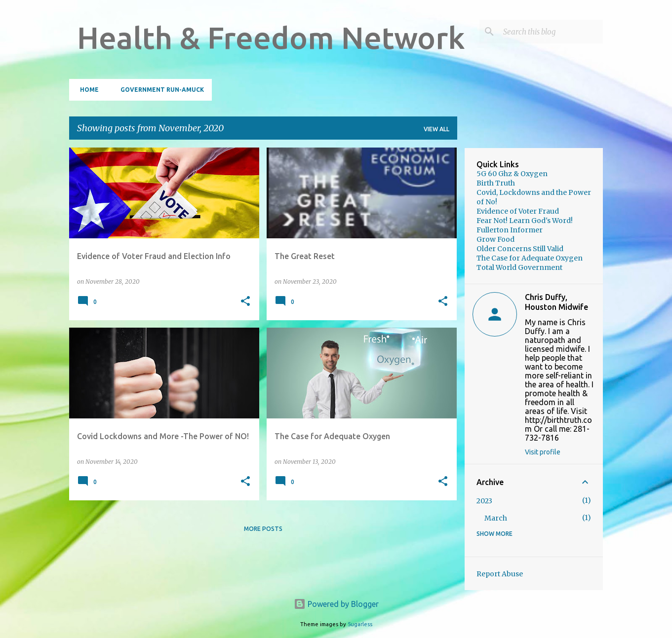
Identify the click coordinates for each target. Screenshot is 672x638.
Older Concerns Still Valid (520, 249)
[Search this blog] (551, 32)
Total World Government (519, 267)
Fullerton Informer (510, 230)
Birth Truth (496, 183)
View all (436, 129)
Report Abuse (500, 574)
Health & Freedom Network (271, 38)
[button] (245, 302)
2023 (484, 501)
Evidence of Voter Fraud (518, 211)
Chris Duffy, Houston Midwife (556, 302)
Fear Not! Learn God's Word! (525, 221)
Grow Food (495, 239)
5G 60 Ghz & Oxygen (512, 174)
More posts (263, 529)
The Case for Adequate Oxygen (530, 258)
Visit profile (543, 452)
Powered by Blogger (336, 604)
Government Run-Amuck (159, 90)
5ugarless (360, 624)
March (496, 518)
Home (86, 90)
